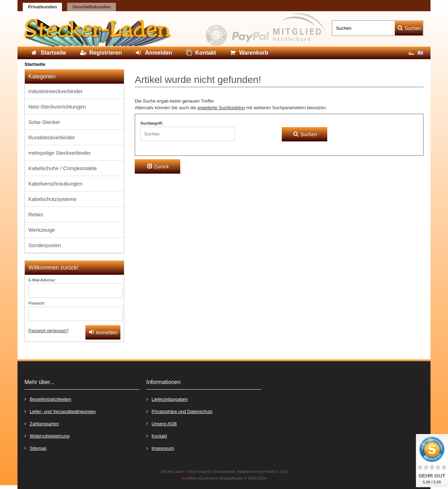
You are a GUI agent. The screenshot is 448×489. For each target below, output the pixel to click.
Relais (36, 214)
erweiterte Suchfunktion (221, 108)
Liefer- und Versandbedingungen (60, 411)
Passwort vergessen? (48, 331)
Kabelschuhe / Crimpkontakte (63, 168)
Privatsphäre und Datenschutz (179, 411)
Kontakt (157, 436)
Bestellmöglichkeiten (48, 399)
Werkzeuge (42, 230)
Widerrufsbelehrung (47, 436)
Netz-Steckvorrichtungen (57, 107)
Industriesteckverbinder (55, 91)
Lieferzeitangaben (167, 399)
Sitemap (36, 448)
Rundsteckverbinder (52, 137)
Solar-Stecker (44, 122)
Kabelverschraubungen (55, 184)
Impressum (160, 448)
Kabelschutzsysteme (52, 199)
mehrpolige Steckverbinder (59, 153)
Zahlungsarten (42, 423)
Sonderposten (45, 245)
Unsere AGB (162, 423)
